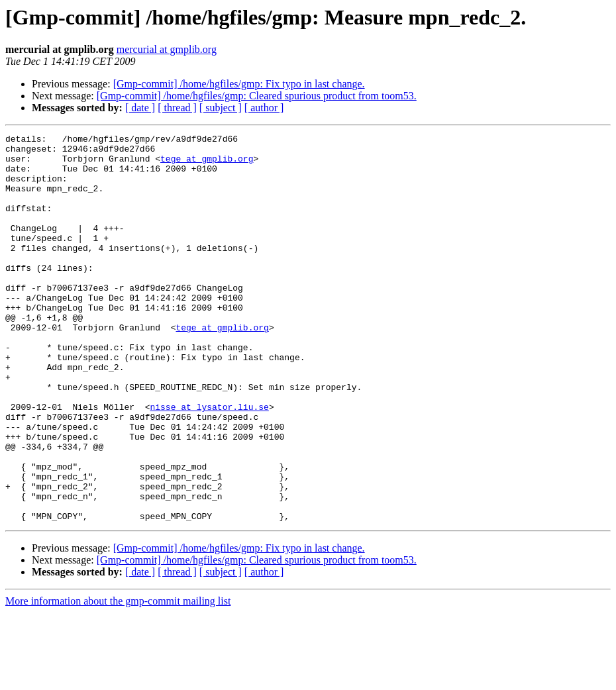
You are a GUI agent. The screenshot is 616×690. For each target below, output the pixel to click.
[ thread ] (177, 108)
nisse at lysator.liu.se (209, 462)
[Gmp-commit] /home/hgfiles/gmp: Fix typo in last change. (239, 84)
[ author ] (264, 108)
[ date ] (140, 108)
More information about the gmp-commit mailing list (118, 678)
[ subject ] (221, 108)
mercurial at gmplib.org (167, 49)
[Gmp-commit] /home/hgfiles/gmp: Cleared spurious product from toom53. (257, 96)
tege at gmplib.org (207, 164)
